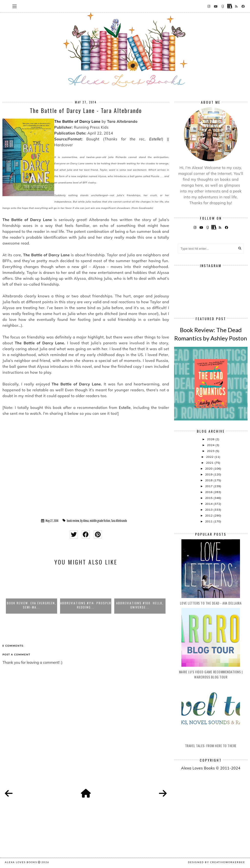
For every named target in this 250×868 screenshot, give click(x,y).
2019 (209, 474)
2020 (209, 468)
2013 (209, 510)
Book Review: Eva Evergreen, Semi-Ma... (31, 605)
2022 (210, 457)
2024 (211, 445)
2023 (211, 451)
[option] (31, 592)
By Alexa (85, 521)
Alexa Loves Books (21, 862)
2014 (209, 504)
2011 (209, 521)
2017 (209, 486)
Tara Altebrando (119, 521)
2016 (209, 492)
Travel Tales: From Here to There (211, 746)
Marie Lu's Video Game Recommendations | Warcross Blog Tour (211, 674)
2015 (209, 498)
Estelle (155, 139)
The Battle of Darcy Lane (77, 121)
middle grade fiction (100, 521)
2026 (211, 439)
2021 (210, 463)
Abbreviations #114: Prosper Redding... (86, 605)
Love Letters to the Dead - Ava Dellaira (211, 603)
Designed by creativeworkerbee (217, 862)
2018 (209, 480)
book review (73, 521)
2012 (209, 515)
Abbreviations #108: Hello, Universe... (140, 605)
